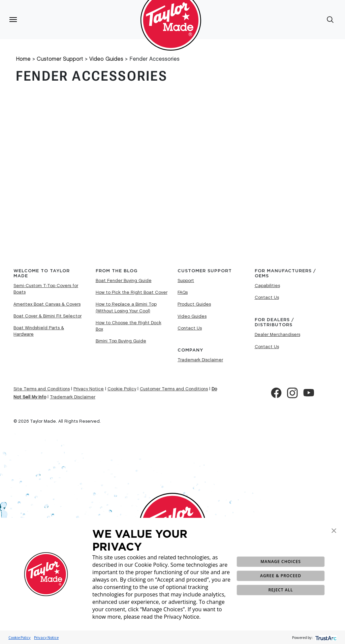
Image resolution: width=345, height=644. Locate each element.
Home (23, 59)
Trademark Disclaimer (200, 360)
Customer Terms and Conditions (174, 389)
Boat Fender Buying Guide (124, 281)
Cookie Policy (20, 637)
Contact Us (190, 328)
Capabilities (267, 286)
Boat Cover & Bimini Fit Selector (48, 316)
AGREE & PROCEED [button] (281, 576)
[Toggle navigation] (13, 20)
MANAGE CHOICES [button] (280, 562)
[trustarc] (325, 637)
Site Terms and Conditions (42, 389)
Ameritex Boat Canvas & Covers (47, 304)
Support (186, 281)
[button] (334, 530)
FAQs (183, 292)
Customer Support (60, 59)
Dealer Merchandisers (277, 335)
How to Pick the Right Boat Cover (132, 292)
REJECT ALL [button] (280, 590)
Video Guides (106, 59)
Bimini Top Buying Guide (121, 341)
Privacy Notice (46, 637)
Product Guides (194, 304)
